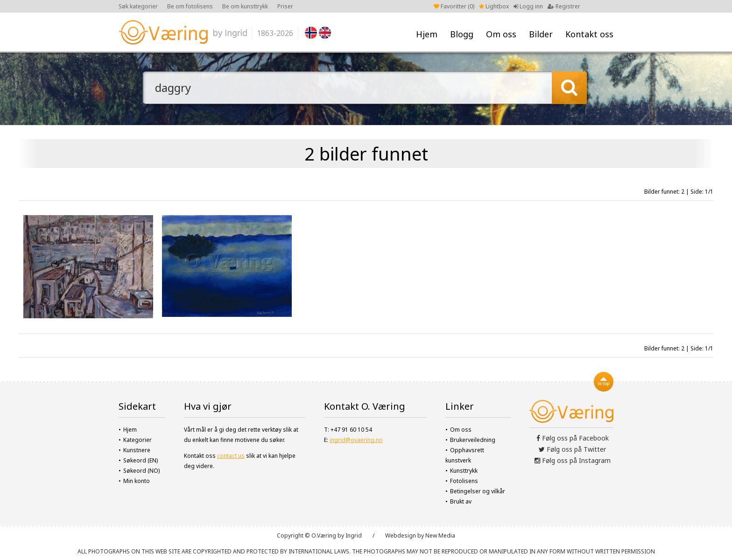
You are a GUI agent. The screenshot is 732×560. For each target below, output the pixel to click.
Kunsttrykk (464, 471)
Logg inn (528, 6)
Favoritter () (454, 6)
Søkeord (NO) (141, 471)
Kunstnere (137, 450)
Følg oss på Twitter (572, 449)
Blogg (462, 34)
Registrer (564, 6)
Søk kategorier (138, 6)
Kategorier (137, 440)
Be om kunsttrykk (245, 6)
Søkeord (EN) (141, 460)
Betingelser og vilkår (478, 491)
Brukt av (461, 501)
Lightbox (494, 6)
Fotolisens (464, 481)
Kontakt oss (589, 34)
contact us (231, 456)
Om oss (501, 34)
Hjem (427, 34)
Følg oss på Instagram (573, 460)
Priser (285, 6)
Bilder (541, 34)
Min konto (137, 481)
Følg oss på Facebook (573, 438)
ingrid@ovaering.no (356, 440)
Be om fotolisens (190, 6)
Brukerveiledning (473, 440)
